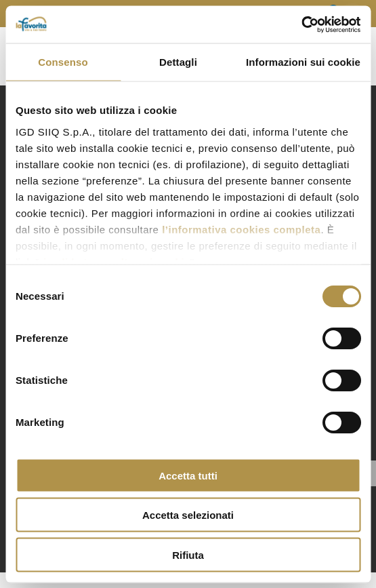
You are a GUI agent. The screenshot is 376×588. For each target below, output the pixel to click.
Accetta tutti (188, 475)
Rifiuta (188, 554)
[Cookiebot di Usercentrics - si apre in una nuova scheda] (301, 24)
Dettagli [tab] (178, 62)
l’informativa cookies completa (241, 229)
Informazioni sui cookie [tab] (303, 62)
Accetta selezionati (188, 515)
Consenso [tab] (63, 62)
